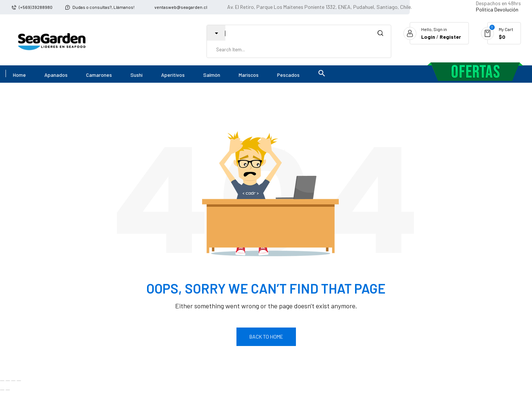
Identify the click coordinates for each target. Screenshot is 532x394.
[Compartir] (13, 381)
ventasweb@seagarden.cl (181, 7)
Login (428, 37)
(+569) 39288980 (36, 7)
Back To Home (266, 337)
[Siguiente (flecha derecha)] (8, 390)
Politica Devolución (497, 9)
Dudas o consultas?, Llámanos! (103, 7)
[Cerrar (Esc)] (19, 381)
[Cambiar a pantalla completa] (8, 381)
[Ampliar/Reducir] (2, 381)
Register (450, 37)
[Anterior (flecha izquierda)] (2, 390)
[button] (325, 74)
